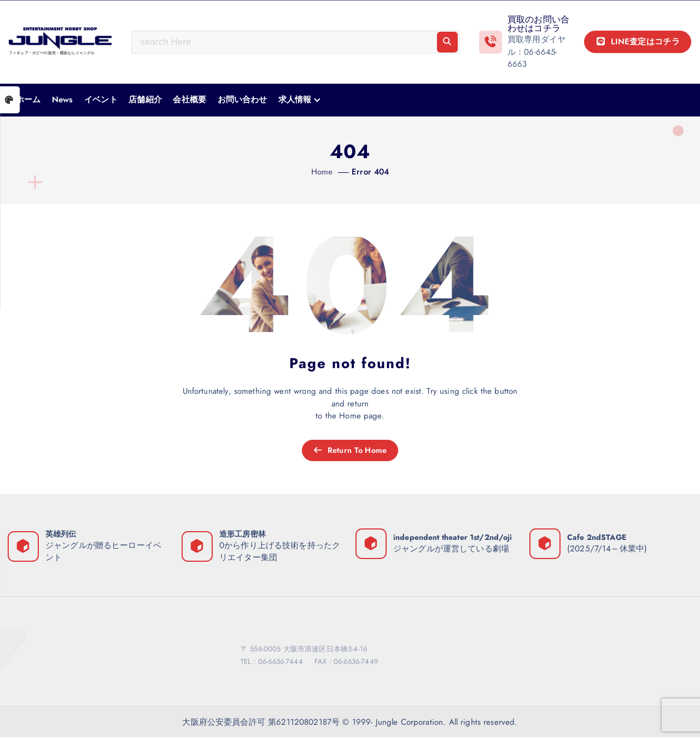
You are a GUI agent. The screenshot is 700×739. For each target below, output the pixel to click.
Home (322, 172)
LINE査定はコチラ (638, 42)
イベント (101, 100)
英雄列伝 (63, 535)
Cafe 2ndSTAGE (598, 539)
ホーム (28, 100)
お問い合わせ (243, 100)
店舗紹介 (145, 100)
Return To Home (350, 451)
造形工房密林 (244, 535)
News (63, 100)
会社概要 (189, 100)
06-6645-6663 (532, 58)
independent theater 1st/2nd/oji (454, 535)
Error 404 (370, 172)
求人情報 (295, 100)
